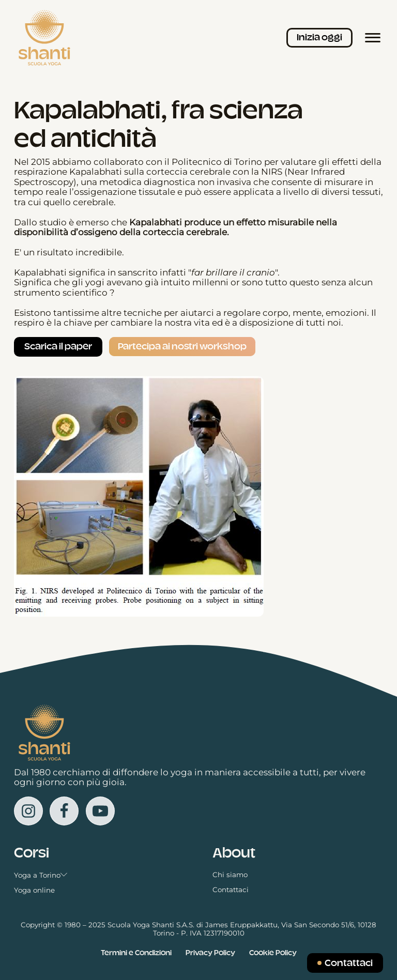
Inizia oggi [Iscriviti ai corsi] (319, 37)
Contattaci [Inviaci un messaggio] (349, 963)
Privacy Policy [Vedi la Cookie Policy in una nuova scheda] (210, 953)
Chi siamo (230, 875)
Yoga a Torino (41, 875)
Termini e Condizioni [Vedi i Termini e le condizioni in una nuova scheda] (136, 953)
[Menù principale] (373, 38)
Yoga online (34, 890)
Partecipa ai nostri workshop (182, 346)
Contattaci (231, 890)
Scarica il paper (58, 346)
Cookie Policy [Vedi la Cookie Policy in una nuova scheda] (273, 953)
